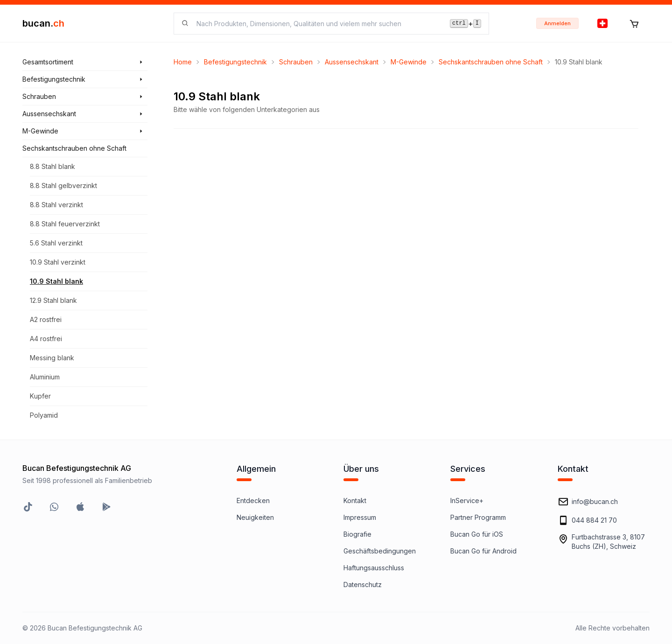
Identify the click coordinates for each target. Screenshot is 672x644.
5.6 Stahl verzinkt (56, 243)
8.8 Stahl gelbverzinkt (63, 185)
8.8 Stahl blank (52, 166)
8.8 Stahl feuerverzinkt (65, 224)
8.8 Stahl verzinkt (56, 205)
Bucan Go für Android (483, 551)
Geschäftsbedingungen (380, 551)
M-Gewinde (409, 62)
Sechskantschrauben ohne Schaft (491, 62)
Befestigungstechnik (235, 62)
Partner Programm (478, 517)
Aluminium (45, 377)
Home (183, 62)
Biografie (357, 534)
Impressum (360, 517)
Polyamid (44, 415)
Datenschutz (363, 584)
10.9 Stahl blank (56, 281)
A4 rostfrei (46, 339)
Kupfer (40, 396)
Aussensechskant (352, 62)
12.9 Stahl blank (53, 300)
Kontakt (355, 500)
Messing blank (52, 358)
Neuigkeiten (255, 517)
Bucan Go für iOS (477, 534)
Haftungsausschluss (374, 568)
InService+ (467, 500)
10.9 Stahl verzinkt (58, 262)
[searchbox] (318, 24)
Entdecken (253, 500)
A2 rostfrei (46, 319)
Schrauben (296, 62)
